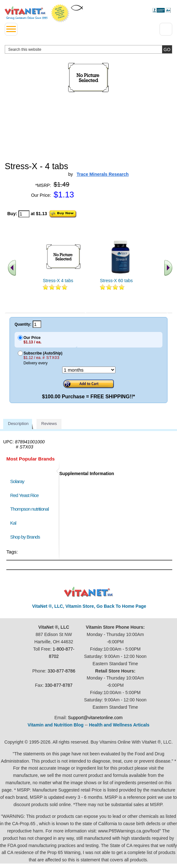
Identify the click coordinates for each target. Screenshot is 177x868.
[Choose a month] (89, 370)
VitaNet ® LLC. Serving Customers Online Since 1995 (26, 13)
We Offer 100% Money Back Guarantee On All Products (60, 13)
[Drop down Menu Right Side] (166, 29)
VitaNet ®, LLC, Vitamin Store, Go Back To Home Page (89, 606)
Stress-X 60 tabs (116, 281)
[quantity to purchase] (24, 214)
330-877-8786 (61, 671)
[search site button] (167, 49)
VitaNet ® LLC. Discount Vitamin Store (89, 592)
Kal (13, 523)
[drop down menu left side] (11, 29)
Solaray (17, 481)
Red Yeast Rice (24, 495)
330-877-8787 (59, 685)
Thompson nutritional (29, 509)
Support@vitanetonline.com (95, 718)
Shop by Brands (26, 537)
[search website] (88, 49)
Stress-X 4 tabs (58, 281)
